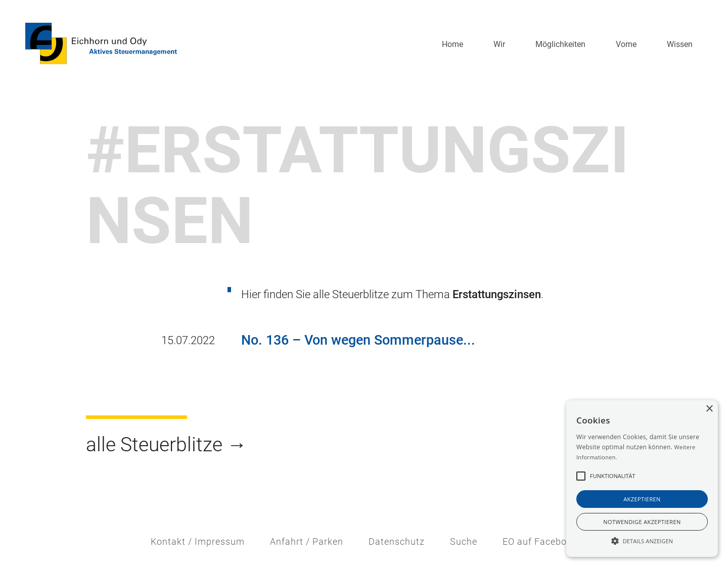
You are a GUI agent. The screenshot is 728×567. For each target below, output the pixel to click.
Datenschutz (397, 542)
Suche (464, 542)
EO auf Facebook (540, 542)
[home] (101, 43)
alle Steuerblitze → (166, 445)
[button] (499, 44)
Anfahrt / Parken (307, 542)
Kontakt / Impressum (198, 542)
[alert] (642, 479)
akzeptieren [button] (642, 499)
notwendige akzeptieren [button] (642, 522)
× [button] (709, 409)
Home (452, 44)
